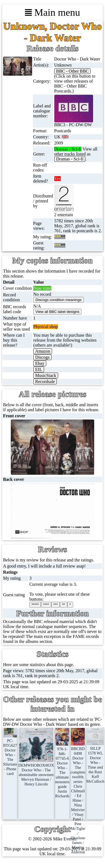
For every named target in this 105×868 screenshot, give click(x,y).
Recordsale (45, 382)
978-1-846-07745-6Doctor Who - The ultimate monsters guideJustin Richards (62, 770)
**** (46, 605)
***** (35, 605)
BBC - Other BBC (73, 71)
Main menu (53, 12)
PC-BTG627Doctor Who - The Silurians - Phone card (10, 755)
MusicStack (46, 375)
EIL (39, 369)
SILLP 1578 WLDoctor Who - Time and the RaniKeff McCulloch (95, 763)
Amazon (43, 351)
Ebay (40, 363)
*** (56, 605)
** (63, 605)
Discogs (42, 357)
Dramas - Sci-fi (70, 159)
